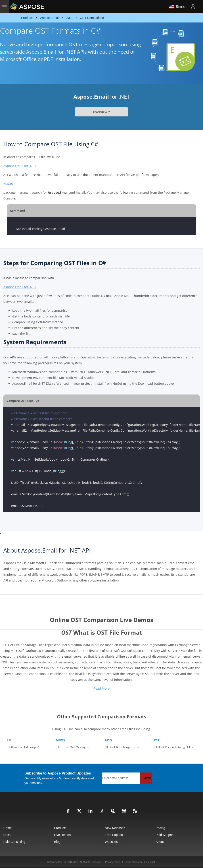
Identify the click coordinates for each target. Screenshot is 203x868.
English (178, 7)
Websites (111, 842)
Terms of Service (133, 862)
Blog (57, 842)
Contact (151, 862)
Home (7, 828)
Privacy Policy (113, 862)
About (160, 842)
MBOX (61, 740)
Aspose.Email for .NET (20, 166)
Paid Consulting (14, 842)
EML (10, 740)
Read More (101, 688)
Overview (100, 112)
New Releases (115, 828)
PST (157, 740)
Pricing (160, 828)
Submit (146, 778)
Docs (7, 835)
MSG (108, 740)
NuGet (8, 184)
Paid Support (165, 835)
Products (60, 828)
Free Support (114, 835)
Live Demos (62, 835)
